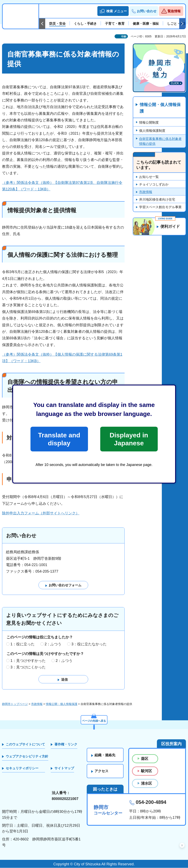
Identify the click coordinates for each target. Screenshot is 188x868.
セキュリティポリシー (22, 768)
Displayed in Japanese (129, 439)
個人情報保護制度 (152, 131)
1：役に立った (23, 644)
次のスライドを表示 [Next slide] (182, 24)
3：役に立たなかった (89, 644)
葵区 (145, 759)
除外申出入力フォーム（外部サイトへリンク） (41, 513)
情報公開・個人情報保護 (160, 108)
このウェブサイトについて (25, 744)
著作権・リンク (66, 744)
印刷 (124, 37)
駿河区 (146, 771)
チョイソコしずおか (154, 185)
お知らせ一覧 (149, 177)
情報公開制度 (149, 123)
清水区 (146, 783)
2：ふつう (53, 644)
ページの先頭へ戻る (94, 720)
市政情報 (146, 192)
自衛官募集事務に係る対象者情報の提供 (160, 141)
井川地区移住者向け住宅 (157, 200)
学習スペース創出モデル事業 (160, 207)
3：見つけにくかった (28, 667)
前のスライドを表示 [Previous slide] (42, 24)
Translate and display (59, 439)
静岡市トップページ (15, 704)
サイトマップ (64, 768)
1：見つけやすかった (28, 661)
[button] (113, 11)
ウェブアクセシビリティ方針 (27, 756)
